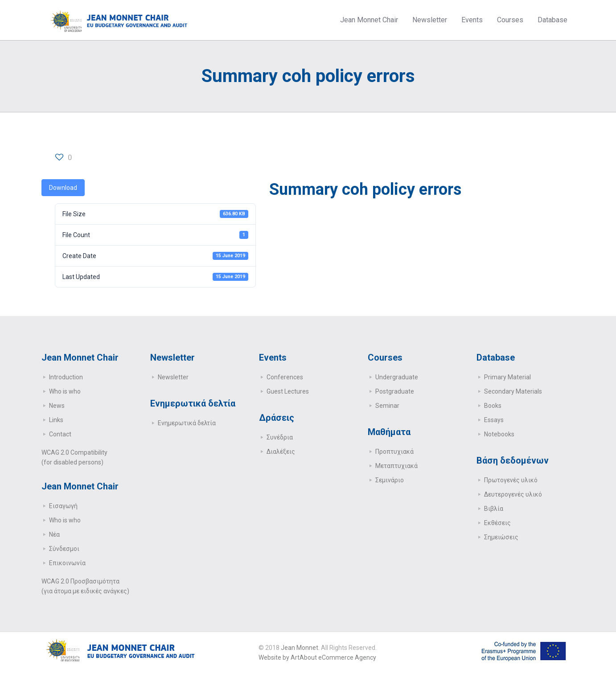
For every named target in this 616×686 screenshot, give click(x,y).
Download (63, 188)
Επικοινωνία (67, 563)
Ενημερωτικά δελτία (187, 423)
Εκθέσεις (497, 523)
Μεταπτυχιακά (396, 466)
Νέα (54, 534)
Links (56, 420)
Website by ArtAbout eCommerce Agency (317, 657)
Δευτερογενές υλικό (513, 494)
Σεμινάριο (390, 480)
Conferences (285, 377)
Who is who (65, 391)
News (57, 406)
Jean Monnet (300, 648)
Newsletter (173, 377)
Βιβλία (494, 509)
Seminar (387, 406)
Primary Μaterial (507, 377)
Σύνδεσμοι (64, 549)
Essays (494, 420)
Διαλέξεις (281, 452)
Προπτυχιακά (394, 452)
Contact (60, 434)
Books (493, 406)
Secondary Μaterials (513, 391)
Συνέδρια (280, 437)
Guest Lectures (288, 391)
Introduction (66, 377)
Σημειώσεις (501, 537)
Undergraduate (397, 377)
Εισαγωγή (63, 506)
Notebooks (499, 434)
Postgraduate (395, 391)
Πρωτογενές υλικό (511, 480)
